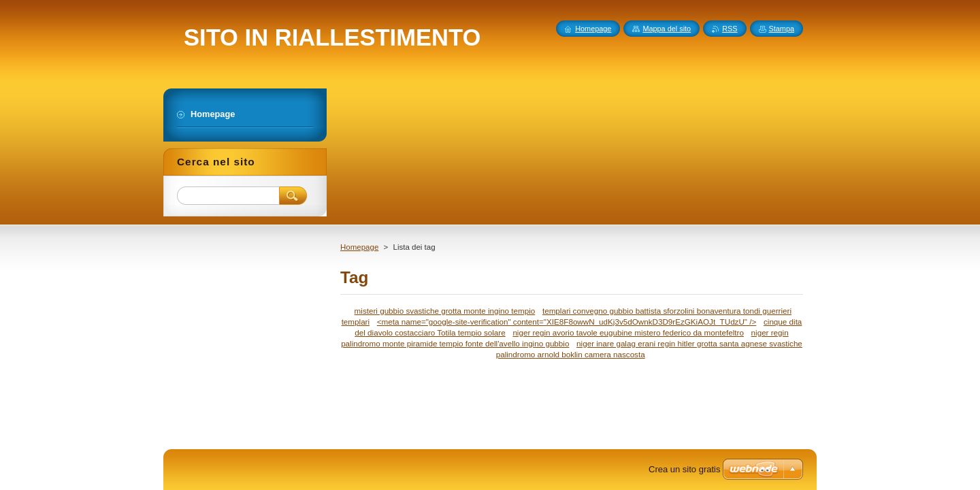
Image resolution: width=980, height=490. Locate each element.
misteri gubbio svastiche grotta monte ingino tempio (445, 311)
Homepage (359, 247)
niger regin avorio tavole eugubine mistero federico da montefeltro (628, 332)
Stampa (782, 29)
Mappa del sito (667, 29)
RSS (730, 29)
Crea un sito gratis (685, 469)
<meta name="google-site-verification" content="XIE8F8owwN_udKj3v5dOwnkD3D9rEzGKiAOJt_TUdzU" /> (567, 322)
